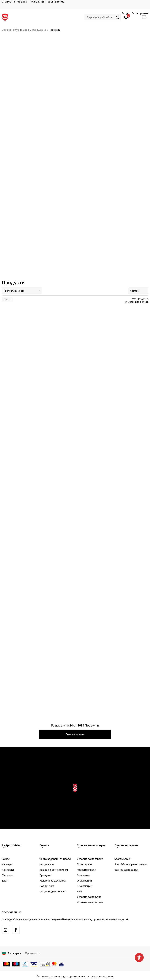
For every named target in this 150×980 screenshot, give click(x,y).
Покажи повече (75, 734)
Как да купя (47, 864)
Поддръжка (47, 886)
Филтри (138, 291)
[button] (103, 17)
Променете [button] (33, 953)
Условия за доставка (52, 881)
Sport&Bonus (122, 859)
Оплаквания (84, 881)
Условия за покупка (89, 897)
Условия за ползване (90, 859)
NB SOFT (82, 976)
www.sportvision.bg (54, 976)
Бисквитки (83, 875)
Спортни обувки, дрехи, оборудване (24, 30)
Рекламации (84, 886)
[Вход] (126, 17)
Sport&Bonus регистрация (131, 864)
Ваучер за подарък (126, 870)
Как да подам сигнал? (53, 891)
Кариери (7, 864)
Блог (5, 881)
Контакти (8, 870)
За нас (6, 859)
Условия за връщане (90, 902)
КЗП (79, 891)
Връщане (45, 875)
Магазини (8, 875)
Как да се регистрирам (54, 870)
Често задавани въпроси (55, 859)
